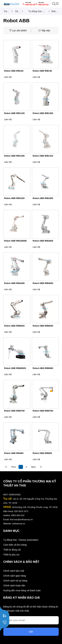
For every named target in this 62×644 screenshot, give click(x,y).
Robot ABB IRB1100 (14, 113)
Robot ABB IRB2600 (43, 241)
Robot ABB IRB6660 (43, 368)
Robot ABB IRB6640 (43, 326)
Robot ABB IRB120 (14, 71)
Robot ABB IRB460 (14, 453)
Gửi (31, 632)
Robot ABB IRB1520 (14, 198)
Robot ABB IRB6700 (14, 411)
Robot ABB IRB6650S (15, 368)
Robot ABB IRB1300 (14, 156)
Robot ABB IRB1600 (43, 198)
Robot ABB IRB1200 (43, 113)
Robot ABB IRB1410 (43, 156)
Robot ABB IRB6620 (14, 326)
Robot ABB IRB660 (42, 453)
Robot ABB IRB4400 (14, 283)
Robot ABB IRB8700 (43, 411)
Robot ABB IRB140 (42, 71)
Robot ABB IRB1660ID (15, 241)
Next (33, 467)
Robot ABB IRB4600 (43, 283)
